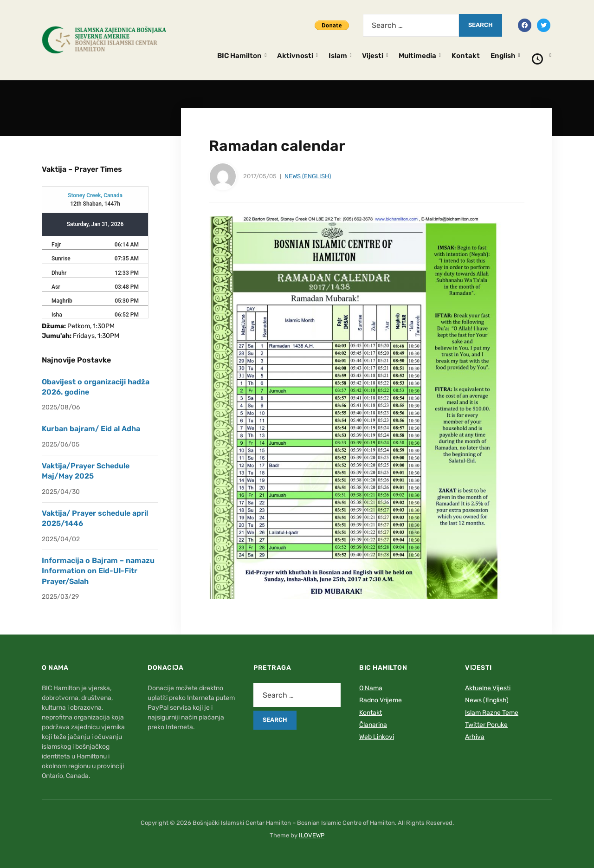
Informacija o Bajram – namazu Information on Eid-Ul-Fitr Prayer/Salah (98, 571)
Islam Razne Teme (492, 713)
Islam (338, 56)
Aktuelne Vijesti (488, 688)
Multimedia (417, 56)
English (503, 56)
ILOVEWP (312, 835)
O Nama (371, 688)
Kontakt (466, 56)
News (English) (308, 176)
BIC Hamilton (239, 56)
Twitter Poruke (486, 725)
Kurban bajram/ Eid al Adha (91, 429)
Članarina (373, 725)
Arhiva (475, 737)
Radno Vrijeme (381, 700)
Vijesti (373, 56)
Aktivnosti (295, 56)
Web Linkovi (377, 737)
